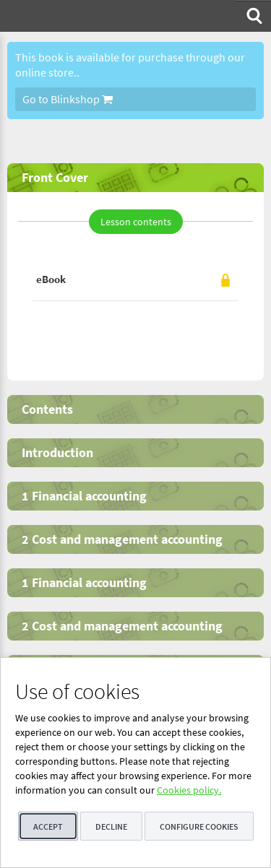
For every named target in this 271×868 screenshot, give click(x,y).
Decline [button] (111, 826)
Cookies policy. (189, 790)
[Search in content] (253, 16)
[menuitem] (253, 16)
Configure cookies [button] (199, 826)
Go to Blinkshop (68, 99)
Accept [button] (48, 826)
